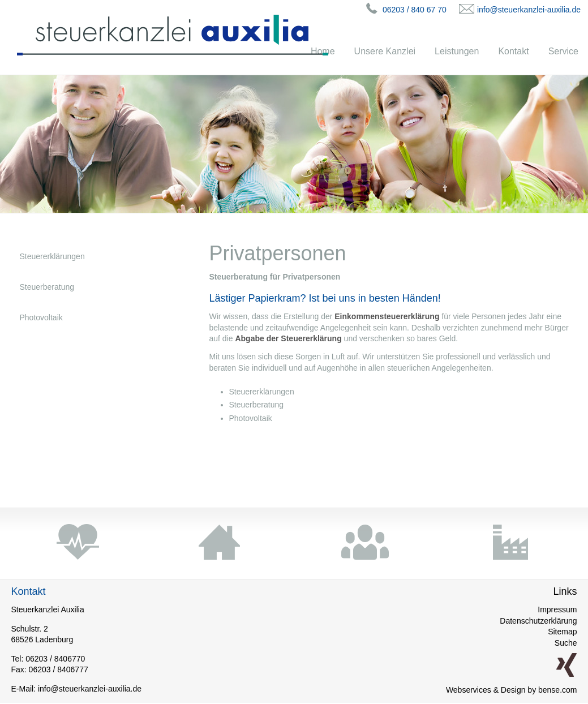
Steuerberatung (47, 287)
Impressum (557, 609)
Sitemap (562, 632)
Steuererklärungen (52, 256)
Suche (566, 643)
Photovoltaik (41, 317)
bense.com (557, 690)
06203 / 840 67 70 (415, 10)
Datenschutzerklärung (538, 621)
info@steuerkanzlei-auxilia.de (529, 10)
